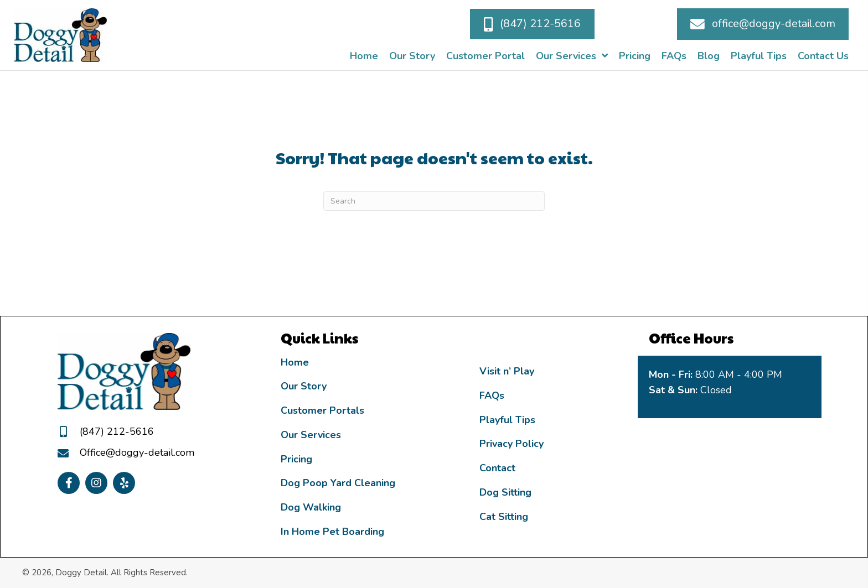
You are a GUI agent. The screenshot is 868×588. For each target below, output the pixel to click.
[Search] (434, 201)
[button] (532, 24)
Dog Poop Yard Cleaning (338, 483)
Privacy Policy (512, 444)
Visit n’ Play (507, 371)
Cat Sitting (504, 517)
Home (295, 362)
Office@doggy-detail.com (137, 452)
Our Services (311, 435)
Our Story (304, 386)
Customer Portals (322, 410)
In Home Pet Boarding (332, 532)
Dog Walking (311, 507)
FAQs (492, 396)
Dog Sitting (505, 492)
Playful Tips (507, 420)
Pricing (296, 459)
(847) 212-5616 (117, 431)
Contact (497, 468)
